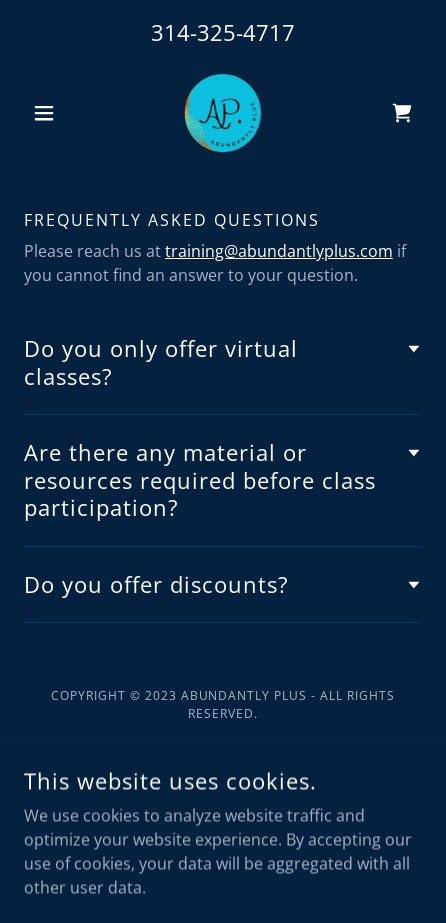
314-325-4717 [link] (223, 32)
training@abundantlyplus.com (279, 251)
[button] (54, 113)
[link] (223, 113)
